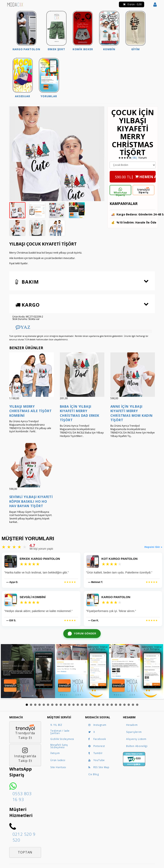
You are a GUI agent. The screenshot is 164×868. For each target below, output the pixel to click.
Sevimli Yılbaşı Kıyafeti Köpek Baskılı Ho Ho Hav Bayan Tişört (31, 501)
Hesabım (132, 725)
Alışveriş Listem (136, 739)
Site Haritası (58, 767)
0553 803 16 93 (22, 796)
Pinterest (97, 746)
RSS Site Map (99, 767)
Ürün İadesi (58, 760)
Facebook (97, 739)
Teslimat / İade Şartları (60, 732)
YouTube (97, 760)
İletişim (55, 753)
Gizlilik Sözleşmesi (62, 739)
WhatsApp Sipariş (120, 191)
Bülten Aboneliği (137, 746)
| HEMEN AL (135, 176)
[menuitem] (26, 31)
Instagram (97, 725)
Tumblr (96, 753)
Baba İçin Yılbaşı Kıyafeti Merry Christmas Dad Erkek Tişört (80, 413)
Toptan (25, 852)
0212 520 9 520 (24, 837)
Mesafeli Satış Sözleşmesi (59, 746)
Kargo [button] (28, 305)
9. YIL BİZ (56, 725)
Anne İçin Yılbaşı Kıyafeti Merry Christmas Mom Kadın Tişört (132, 413)
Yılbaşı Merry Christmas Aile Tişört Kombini (31, 411)
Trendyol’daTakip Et (25, 732)
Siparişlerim (134, 732)
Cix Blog (94, 774)
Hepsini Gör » (153, 547)
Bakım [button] (27, 282)
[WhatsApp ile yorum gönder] (82, 634)
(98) (134, 158)
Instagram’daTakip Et (25, 755)
